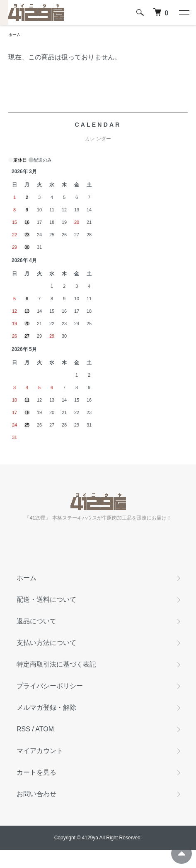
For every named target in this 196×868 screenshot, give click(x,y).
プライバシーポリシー (50, 686)
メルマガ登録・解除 (46, 707)
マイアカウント (40, 751)
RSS (23, 729)
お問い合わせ (36, 794)
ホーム (15, 35)
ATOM (45, 729)
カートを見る (36, 772)
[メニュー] (184, 12)
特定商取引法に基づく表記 (56, 664)
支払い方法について (46, 643)
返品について (36, 621)
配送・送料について (46, 600)
